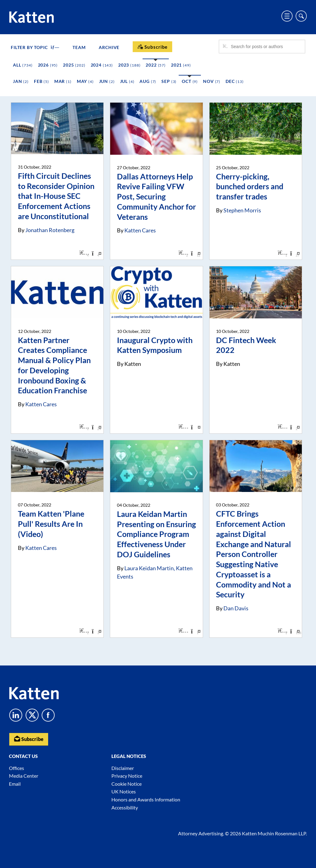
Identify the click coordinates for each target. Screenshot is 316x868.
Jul (127, 81)
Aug (148, 81)
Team (79, 47)
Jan (21, 81)
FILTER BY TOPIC (35, 47)
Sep (169, 81)
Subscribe (29, 739)
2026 (48, 65)
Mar (63, 81)
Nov (212, 81)
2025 (74, 65)
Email (15, 784)
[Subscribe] (152, 47)
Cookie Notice (127, 784)
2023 (129, 65)
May (85, 81)
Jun (107, 81)
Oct (190, 81)
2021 (181, 65)
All (23, 65)
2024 (102, 65)
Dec (235, 81)
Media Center (24, 776)
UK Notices (124, 791)
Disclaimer (123, 768)
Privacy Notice (127, 776)
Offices (17, 768)
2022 (156, 65)
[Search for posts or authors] (266, 47)
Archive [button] (109, 47)
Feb (42, 81)
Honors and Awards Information (146, 799)
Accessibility (125, 807)
